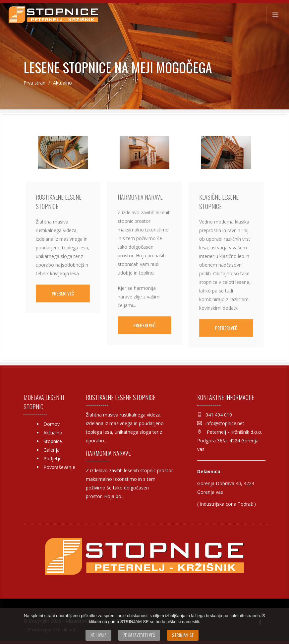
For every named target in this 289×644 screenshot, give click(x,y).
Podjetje (53, 458)
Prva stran (35, 83)
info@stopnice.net (225, 423)
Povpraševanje (59, 467)
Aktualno (53, 433)
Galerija (52, 450)
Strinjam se (183, 635)
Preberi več (63, 293)
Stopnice (53, 441)
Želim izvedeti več (139, 635)
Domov (52, 424)
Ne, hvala (98, 635)
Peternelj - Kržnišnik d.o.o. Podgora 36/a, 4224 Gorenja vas (230, 441)
